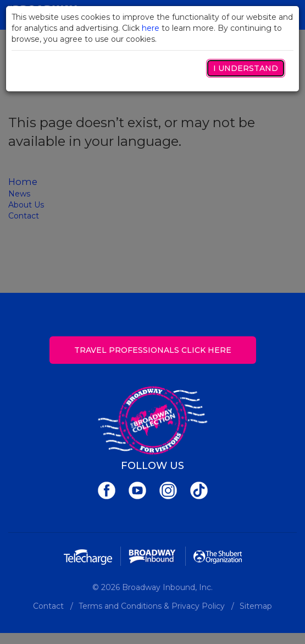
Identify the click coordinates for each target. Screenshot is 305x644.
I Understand (246, 68)
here (151, 28)
